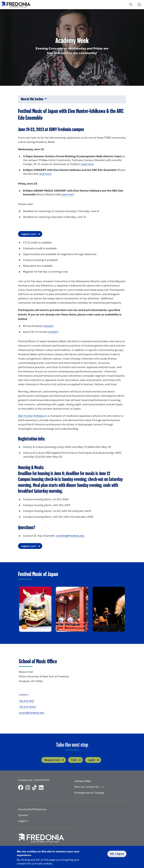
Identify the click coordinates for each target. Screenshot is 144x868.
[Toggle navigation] (139, 5)
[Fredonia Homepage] (16, 4)
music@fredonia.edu (32, 713)
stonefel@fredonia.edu (70, 536)
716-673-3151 (26, 701)
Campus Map (83, 781)
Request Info (52, 764)
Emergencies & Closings (89, 793)
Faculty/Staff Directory (32, 809)
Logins (22, 821)
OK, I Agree (117, 854)
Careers (23, 815)
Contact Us (25, 780)
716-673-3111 (42, 780)
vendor (48, 326)
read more (87, 164)
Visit (74, 764)
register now (29, 234)
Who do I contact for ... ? (89, 787)
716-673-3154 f (27, 707)
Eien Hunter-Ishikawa (31, 416)
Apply (92, 764)
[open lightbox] (35, 609)
